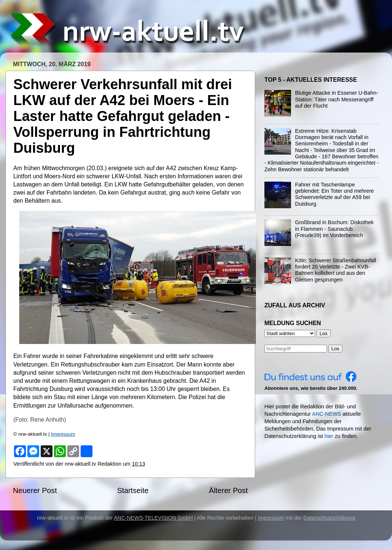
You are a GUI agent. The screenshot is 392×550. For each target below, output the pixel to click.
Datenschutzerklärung (329, 518)
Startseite (133, 490)
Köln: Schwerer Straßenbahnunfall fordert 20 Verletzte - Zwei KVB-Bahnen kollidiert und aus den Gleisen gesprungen (336, 270)
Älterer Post (228, 490)
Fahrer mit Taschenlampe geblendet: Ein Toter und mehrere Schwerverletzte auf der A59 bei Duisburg (334, 194)
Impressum (63, 434)
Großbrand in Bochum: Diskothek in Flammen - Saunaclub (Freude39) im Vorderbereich (334, 229)
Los (335, 349)
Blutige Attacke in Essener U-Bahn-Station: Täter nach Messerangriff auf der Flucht (337, 99)
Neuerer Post (35, 490)
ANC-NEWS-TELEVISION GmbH (153, 518)
